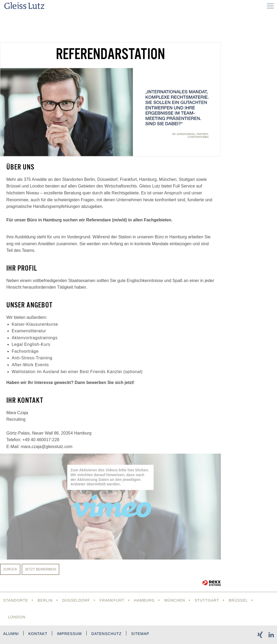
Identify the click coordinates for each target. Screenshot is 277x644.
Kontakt (38, 634)
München (175, 600)
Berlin (45, 600)
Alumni (11, 634)
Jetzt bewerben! (41, 569)
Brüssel (238, 600)
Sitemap (140, 634)
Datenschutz (106, 634)
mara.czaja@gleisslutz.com (46, 447)
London (17, 617)
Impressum (69, 634)
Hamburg (144, 600)
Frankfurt (112, 600)
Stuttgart (207, 600)
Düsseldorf (76, 600)
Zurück (10, 569)
